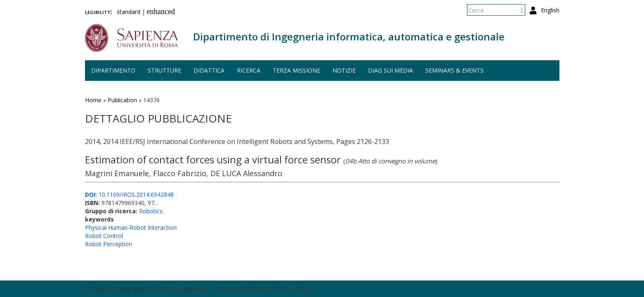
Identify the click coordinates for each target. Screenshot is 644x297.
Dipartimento (113, 70)
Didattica (209, 70)
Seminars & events (454, 70)
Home (93, 100)
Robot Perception (109, 244)
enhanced (161, 12)
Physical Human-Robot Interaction (131, 227)
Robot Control (104, 236)
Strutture (164, 70)
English (550, 10)
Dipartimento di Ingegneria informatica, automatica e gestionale (349, 37)
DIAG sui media (390, 70)
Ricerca (249, 70)
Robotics (151, 211)
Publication (122, 100)
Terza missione (296, 70)
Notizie (344, 70)
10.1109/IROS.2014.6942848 (129, 194)
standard (129, 12)
